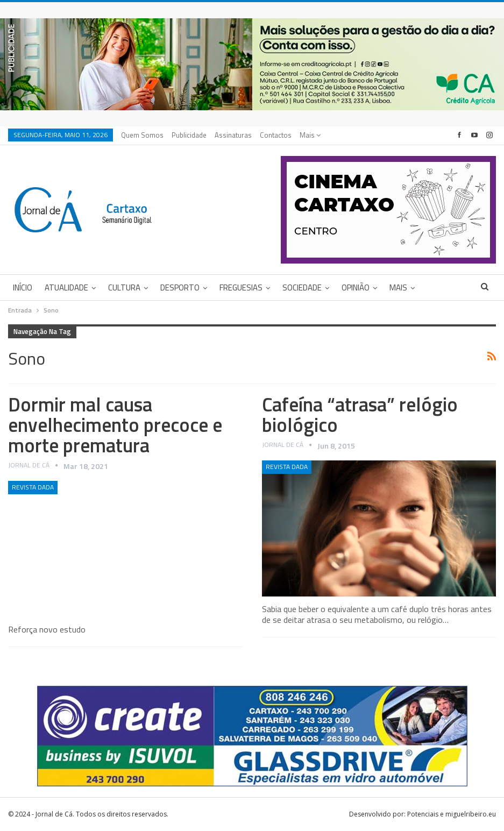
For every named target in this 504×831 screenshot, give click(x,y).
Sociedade (302, 287)
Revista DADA (33, 487)
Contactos (276, 135)
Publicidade (189, 135)
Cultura (124, 287)
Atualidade (66, 287)
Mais (310, 135)
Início (23, 287)
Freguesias (241, 287)
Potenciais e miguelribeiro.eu (452, 814)
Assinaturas (233, 135)
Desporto (180, 287)
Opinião (356, 287)
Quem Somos (142, 135)
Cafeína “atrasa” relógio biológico (360, 414)
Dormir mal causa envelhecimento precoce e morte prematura (115, 425)
